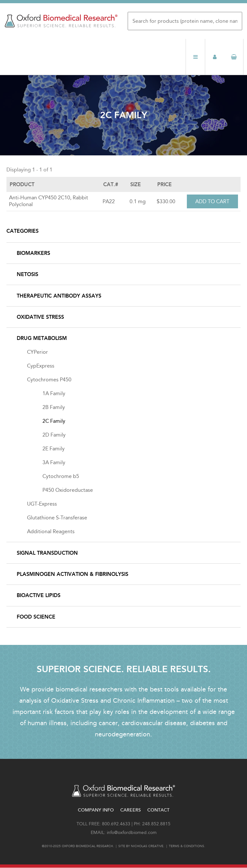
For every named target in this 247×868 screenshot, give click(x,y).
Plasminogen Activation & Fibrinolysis (73, 574)
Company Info (96, 810)
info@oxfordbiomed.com (132, 833)
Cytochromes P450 (49, 380)
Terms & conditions (187, 846)
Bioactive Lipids (39, 595)
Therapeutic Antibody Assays (59, 296)
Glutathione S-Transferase (57, 518)
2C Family (54, 421)
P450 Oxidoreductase (68, 490)
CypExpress (41, 366)
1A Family (54, 393)
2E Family (54, 449)
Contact (158, 810)
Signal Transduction (47, 553)
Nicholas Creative (147, 846)
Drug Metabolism (42, 338)
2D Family (54, 435)
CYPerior (37, 352)
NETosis (27, 274)
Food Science (36, 617)
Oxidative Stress (40, 317)
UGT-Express (42, 504)
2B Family (54, 407)
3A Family (54, 462)
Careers (131, 810)
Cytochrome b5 (61, 476)
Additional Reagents (51, 531)
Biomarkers (33, 253)
